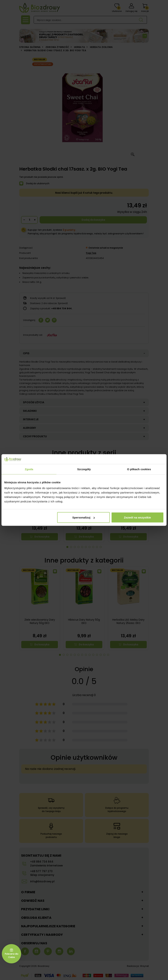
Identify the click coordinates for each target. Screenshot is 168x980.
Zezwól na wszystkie (137, 517)
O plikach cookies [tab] (139, 469)
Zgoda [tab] (29, 469)
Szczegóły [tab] (84, 469)
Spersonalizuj (84, 517)
